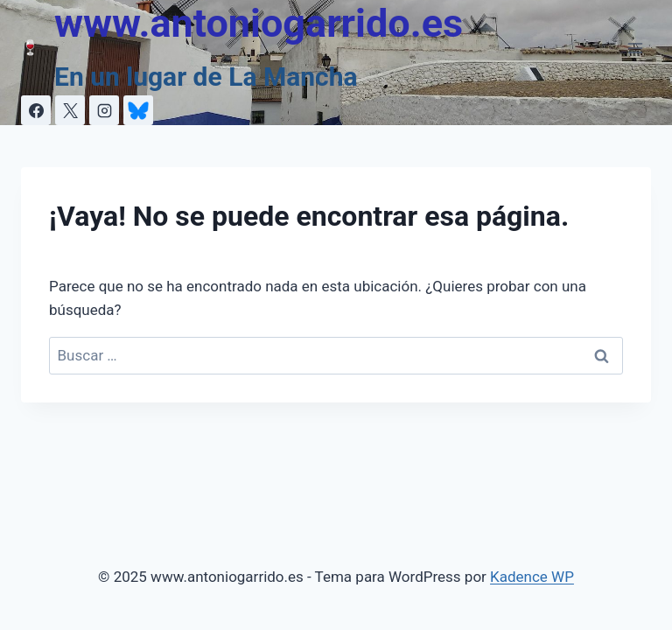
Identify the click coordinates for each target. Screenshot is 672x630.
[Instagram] (104, 110)
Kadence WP (532, 577)
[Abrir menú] (635, 48)
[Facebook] (36, 110)
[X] (70, 110)
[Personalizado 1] (138, 110)
